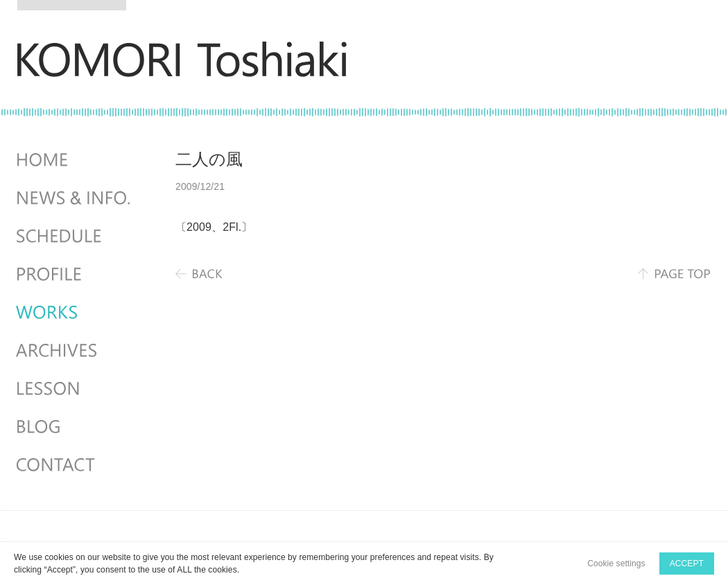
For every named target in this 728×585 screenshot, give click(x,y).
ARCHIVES (75, 351)
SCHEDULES (75, 236)
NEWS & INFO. (75, 198)
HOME (75, 160)
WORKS (75, 313)
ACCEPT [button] (687, 564)
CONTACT (75, 465)
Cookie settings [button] (616, 564)
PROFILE (75, 274)
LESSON (75, 389)
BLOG (75, 427)
